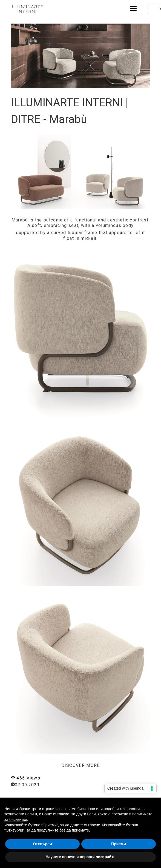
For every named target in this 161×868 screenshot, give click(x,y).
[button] (133, 9)
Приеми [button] (119, 844)
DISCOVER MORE (81, 765)
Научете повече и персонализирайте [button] (80, 857)
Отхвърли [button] (42, 844)
